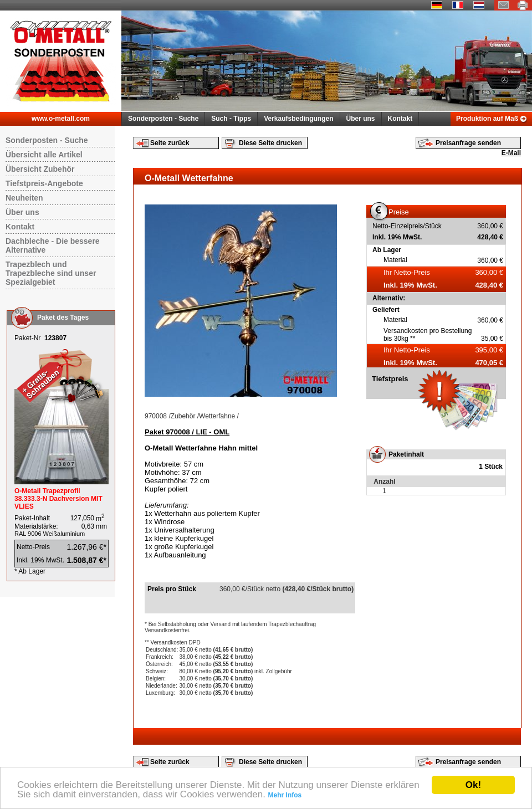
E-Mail (511, 153)
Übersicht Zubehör (40, 169)
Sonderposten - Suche (163, 119)
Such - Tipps (231, 119)
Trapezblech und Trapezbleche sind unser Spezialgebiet (51, 273)
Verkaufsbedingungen (298, 119)
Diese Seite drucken (270, 143)
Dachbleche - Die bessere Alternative (53, 245)
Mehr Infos (285, 795)
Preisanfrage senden (468, 143)
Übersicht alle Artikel (44, 155)
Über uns (361, 119)
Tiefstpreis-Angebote (44, 183)
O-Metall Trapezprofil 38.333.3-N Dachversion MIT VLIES (58, 499)
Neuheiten (24, 198)
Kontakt (400, 119)
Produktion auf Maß (487, 119)
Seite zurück (170, 143)
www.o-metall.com (61, 119)
